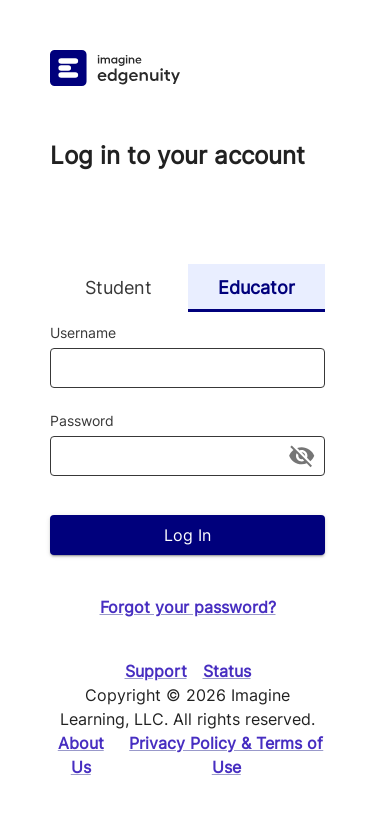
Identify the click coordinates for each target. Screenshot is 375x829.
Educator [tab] (257, 288)
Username (83, 332)
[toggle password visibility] (301, 455)
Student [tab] (119, 288)
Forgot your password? (188, 607)
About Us (81, 755)
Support (156, 671)
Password (82, 420)
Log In (187, 535)
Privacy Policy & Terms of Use (226, 755)
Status (227, 671)
